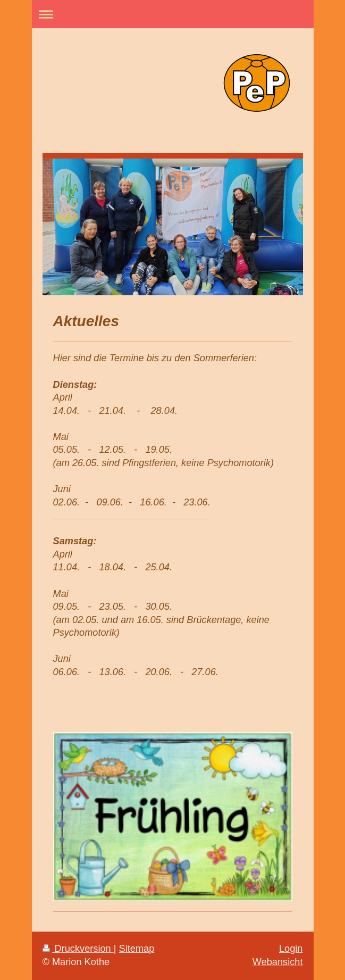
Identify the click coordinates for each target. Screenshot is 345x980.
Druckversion (78, 949)
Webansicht (278, 962)
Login (291, 949)
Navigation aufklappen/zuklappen (173, 14)
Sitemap (137, 949)
